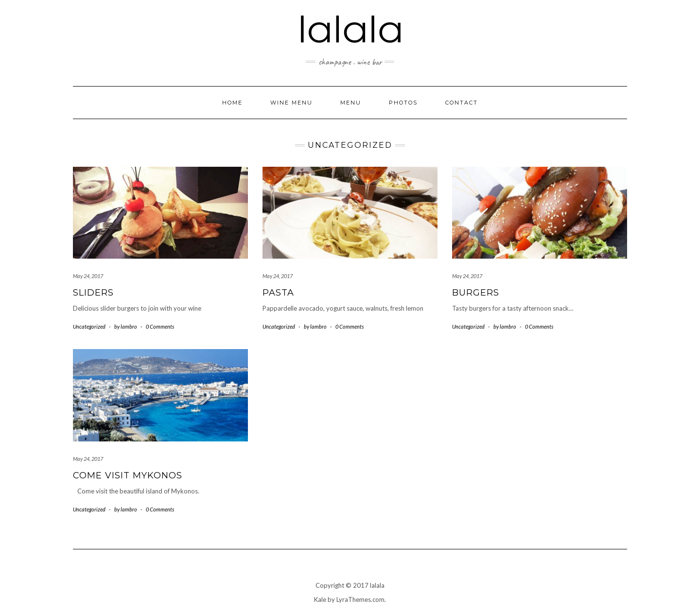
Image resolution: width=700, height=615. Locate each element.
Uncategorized (89, 326)
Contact (462, 103)
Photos (403, 103)
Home (232, 103)
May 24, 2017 (88, 276)
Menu (351, 103)
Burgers (476, 293)
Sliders (93, 293)
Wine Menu (291, 103)
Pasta (278, 293)
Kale (320, 599)
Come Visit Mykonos (128, 475)
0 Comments (160, 326)
